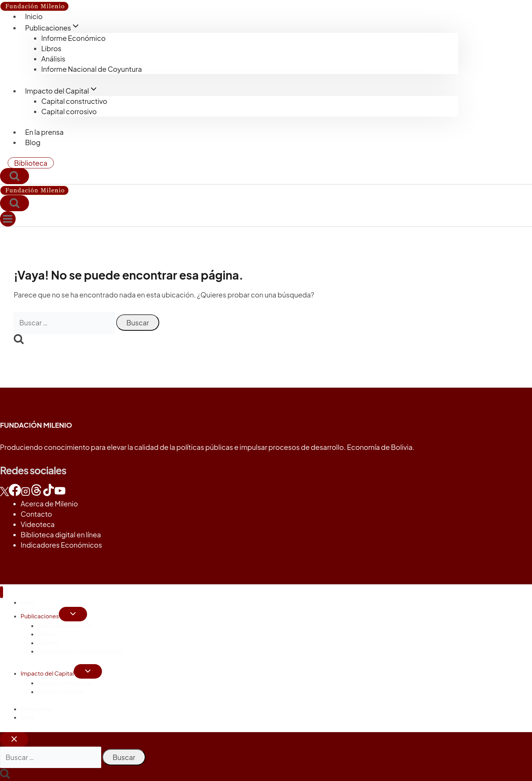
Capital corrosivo (69, 111)
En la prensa (44, 132)
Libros (51, 48)
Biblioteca (31, 163)
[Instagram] (26, 493)
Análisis (53, 59)
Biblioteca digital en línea (61, 534)
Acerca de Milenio (49, 504)
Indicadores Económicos (61, 545)
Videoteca (38, 524)
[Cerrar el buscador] (14, 739)
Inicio (34, 16)
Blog (33, 142)
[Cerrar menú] (2, 592)
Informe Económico (74, 38)
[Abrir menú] (8, 219)
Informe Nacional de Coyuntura (91, 69)
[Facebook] (15, 493)
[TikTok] (49, 493)
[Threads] (36, 493)
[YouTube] (60, 493)
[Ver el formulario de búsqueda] (15, 176)
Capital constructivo (74, 101)
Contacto (36, 514)
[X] (4, 493)
